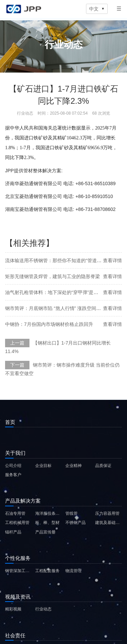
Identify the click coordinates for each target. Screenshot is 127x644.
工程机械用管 (17, 523)
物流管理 (73, 571)
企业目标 (43, 466)
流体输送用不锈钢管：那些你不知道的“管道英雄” (56, 260)
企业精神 (73, 466)
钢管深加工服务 (18, 571)
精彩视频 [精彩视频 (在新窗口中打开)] (13, 609)
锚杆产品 (13, 532)
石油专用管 (15, 513)
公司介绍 (13, 466)
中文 (97, 9)
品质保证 (103, 466)
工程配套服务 (47, 571)
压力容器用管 (107, 513)
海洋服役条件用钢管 (49, 513)
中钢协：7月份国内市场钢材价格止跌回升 (49, 324)
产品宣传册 (45, 532)
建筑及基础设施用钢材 (109, 523)
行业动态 (43, 609)
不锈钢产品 (76, 523)
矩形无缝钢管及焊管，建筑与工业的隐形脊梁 (52, 276)
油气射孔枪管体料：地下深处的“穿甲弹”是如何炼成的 (61, 292)
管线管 (71, 513)
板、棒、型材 (47, 523)
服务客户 (13, 475)
